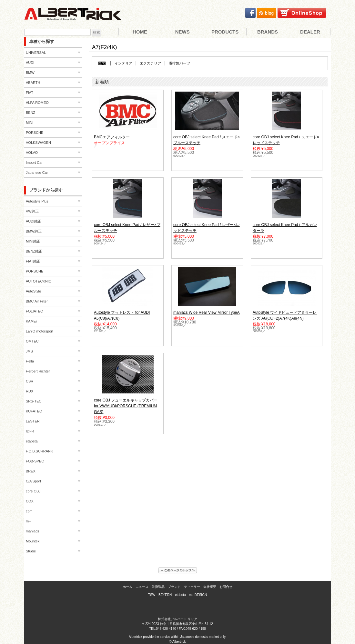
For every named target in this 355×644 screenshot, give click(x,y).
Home (140, 32)
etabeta (180, 595)
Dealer (310, 32)
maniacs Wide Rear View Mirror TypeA (207, 312)
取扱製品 (158, 587)
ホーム (127, 587)
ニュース (142, 587)
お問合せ (226, 587)
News (183, 32)
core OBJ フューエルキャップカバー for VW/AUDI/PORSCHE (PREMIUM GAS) (126, 406)
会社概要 (210, 587)
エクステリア (150, 63)
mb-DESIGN (198, 595)
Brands (268, 32)
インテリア (123, 63)
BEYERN (165, 595)
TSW (152, 595)
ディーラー (192, 587)
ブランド (174, 587)
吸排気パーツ (179, 63)
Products (225, 32)
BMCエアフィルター (112, 137)
